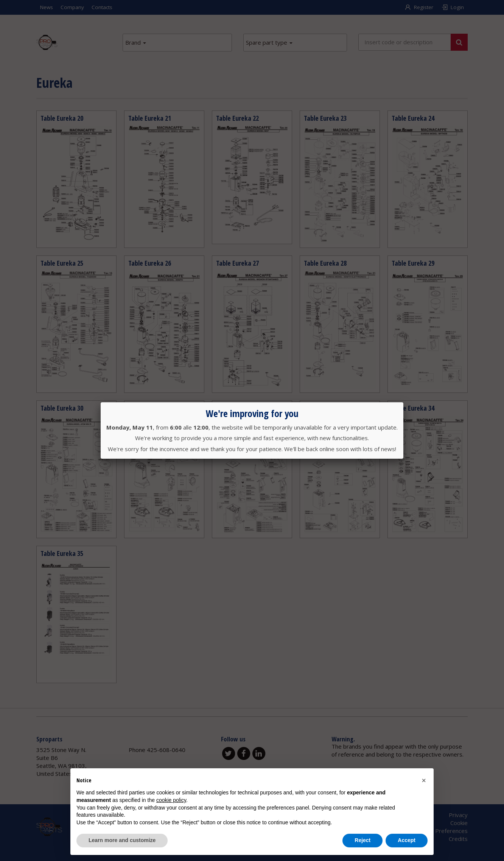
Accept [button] (407, 840)
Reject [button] (362, 840)
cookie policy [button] (171, 800)
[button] (424, 780)
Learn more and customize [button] (122, 840)
